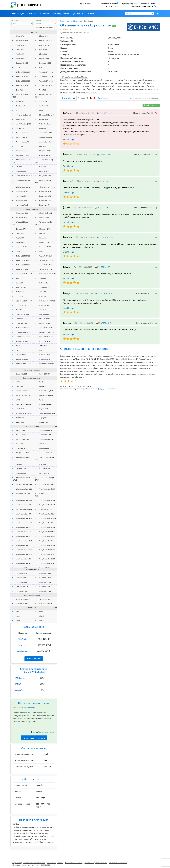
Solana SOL (20, 101)
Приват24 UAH (22, 469)
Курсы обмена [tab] (68, 98)
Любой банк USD (23, 133)
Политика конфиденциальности (96, 863)
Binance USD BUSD (23, 337)
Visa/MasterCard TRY (24, 532)
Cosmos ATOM (21, 323)
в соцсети (91, 389)
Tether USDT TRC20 (23, 77)
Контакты (91, 14)
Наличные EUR (22, 200)
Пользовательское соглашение (34, 863)
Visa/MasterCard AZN (24, 563)
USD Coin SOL (21, 305)
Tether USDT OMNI (23, 328)
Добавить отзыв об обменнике (75, 33)
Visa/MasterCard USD (24, 176)
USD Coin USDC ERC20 (24, 274)
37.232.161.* (106, 323)
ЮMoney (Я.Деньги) (23, 115)
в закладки (81, 389)
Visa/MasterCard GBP (24, 500)
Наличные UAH (22, 205)
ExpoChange (68, 139)
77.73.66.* (104, 208)
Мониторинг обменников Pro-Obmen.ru (26, 865)
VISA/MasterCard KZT (24, 509)
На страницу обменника (34, 738)
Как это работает (61, 14)
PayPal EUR (20, 422)
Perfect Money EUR (23, 395)
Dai (17, 350)
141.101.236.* (107, 237)
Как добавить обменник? (74, 863)
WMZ (18, 110)
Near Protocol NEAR (23, 364)
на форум (99, 389)
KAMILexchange (29, 708)
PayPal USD (20, 119)
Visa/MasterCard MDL (24, 523)
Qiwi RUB (19, 386)
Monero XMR (21, 59)
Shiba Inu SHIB (21, 319)
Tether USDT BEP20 (23, 81)
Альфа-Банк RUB (22, 155)
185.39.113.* (108, 181)
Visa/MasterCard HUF (24, 527)
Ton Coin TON (21, 106)
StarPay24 (23, 639)
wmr (18, 612)
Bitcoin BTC (20, 36)
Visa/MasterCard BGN (24, 559)
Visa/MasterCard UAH (24, 187)
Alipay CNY (20, 128)
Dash (18, 67)
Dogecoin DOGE (22, 63)
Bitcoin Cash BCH (22, 40)
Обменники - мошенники (118, 863)
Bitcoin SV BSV (21, 217)
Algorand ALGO (22, 341)
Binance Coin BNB (22, 314)
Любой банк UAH (23, 142)
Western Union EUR (23, 604)
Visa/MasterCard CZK (24, 545)
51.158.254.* (107, 113)
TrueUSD (19, 310)
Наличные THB (22, 591)
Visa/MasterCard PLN (24, 541)
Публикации (78, 14)
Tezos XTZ (20, 346)
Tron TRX (19, 90)
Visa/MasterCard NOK (24, 554)
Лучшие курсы (19, 14)
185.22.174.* (107, 155)
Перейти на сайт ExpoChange (74, 77)
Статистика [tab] (103, 98)
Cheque (23, 645)
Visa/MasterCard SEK (24, 536)
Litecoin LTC (20, 50)
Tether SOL (20, 292)
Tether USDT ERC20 (23, 72)
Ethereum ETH (21, 45)
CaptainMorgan (23, 651)
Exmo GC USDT (21, 374)
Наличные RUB (22, 196)
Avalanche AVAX (22, 359)
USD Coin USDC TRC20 (24, 301)
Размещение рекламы (55, 863)
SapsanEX (19, 690)
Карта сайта (17, 863)
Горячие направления (45, 27)
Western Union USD (23, 599)
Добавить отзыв (151, 105)
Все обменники (34, 659)
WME (18, 382)
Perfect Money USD (23, 391)
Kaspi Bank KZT (22, 171)
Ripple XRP (20, 54)
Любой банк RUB (23, 137)
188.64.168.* (105, 267)
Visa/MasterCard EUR (24, 484)
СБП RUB (19, 146)
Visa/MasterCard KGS (24, 550)
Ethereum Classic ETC (24, 332)
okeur (18, 621)
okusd (18, 616)
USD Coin (19, 296)
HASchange (20, 678)
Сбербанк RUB (22, 151)
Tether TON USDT (22, 85)
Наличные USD (22, 192)
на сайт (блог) (110, 389)
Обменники (44, 14)
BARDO (18, 684)
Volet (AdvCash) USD (24, 124)
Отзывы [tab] (86, 98)
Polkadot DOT (21, 355)
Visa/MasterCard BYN (24, 514)
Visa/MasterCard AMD (24, 518)
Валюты (32, 14)
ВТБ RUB (19, 167)
